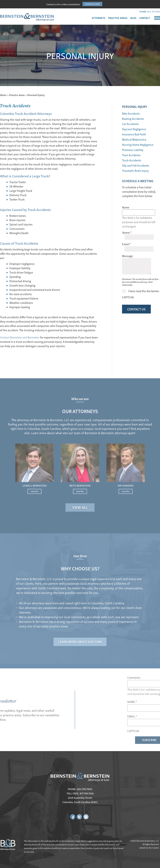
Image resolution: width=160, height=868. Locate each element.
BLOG (133, 18)
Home (3, 95)
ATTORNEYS (99, 18)
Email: (126, 244)
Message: (128, 256)
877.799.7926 (87, 793)
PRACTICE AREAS (118, 18)
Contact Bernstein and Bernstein (20, 337)
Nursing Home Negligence (138, 145)
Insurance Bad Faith (134, 134)
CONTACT (145, 18)
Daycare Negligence (134, 129)
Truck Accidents (132, 160)
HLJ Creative (154, 848)
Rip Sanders (109, 480)
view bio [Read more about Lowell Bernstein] (51, 484)
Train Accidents (131, 155)
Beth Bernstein (80, 480)
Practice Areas (17, 95)
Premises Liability (133, 150)
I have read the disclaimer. (144, 291)
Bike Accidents (131, 113)
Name (126, 207)
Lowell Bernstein (51, 480)
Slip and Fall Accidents (136, 165)
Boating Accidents (133, 119)
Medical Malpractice (134, 139)
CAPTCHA (128, 297)
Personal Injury (135, 106)
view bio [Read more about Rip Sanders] (109, 484)
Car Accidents (130, 124)
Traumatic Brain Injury (135, 171)
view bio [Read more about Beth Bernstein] (80, 484)
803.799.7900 (154, 11)
